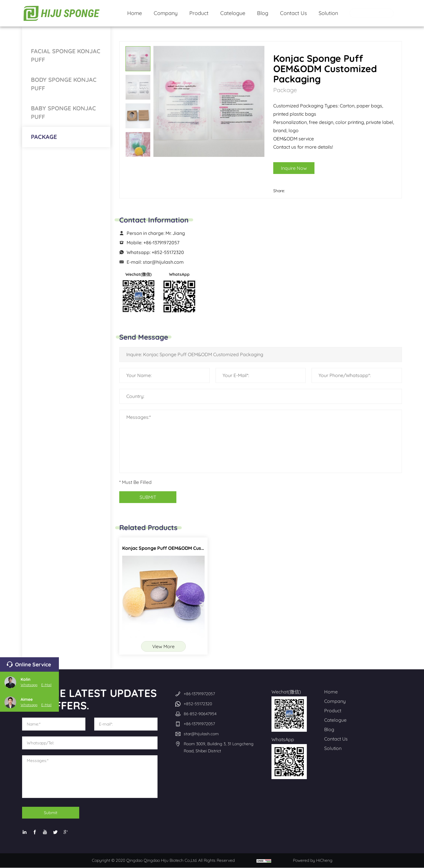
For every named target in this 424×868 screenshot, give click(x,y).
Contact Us (336, 739)
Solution (333, 748)
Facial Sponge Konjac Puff (66, 55)
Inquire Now (303, 168)
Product (333, 711)
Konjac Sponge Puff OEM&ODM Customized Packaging (183, 548)
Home (331, 692)
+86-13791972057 (161, 243)
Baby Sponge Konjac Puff (63, 112)
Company (335, 701)
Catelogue (335, 720)
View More (164, 646)
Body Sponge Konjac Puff (64, 84)
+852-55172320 (168, 252)
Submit (52, 813)
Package (44, 137)
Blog (329, 730)
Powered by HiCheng (313, 861)
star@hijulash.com (163, 262)
